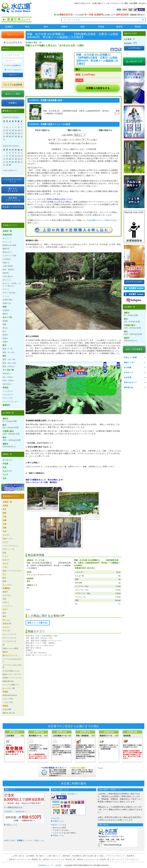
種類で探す (30, 648)
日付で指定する (43, 130)
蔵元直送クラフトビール (13, 199)
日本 (38, 636)
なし (4, 574)
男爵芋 (5, 592)
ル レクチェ (7, 585)
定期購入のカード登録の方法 (102, 220)
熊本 (56, 636)
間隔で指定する (105, 130)
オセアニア (7, 471)
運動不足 (6, 249)
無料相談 (66, 856)
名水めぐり (128, 372)
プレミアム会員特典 (13, 85)
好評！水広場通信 (134, 349)
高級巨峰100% (8, 681)
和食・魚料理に (49, 643)
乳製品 (5, 692)
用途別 (138, 27)
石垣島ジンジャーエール (12, 678)
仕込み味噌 (7, 709)
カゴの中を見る (13, 42)
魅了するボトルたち (13, 190)
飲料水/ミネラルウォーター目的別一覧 (93, 859)
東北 (4, 509)
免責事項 (130, 856)
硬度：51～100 (8, 352)
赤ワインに (7, 280)
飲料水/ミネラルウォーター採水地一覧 (59, 859)
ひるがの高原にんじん (11, 671)
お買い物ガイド (99, 3)
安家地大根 (7, 624)
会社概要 (134, 3)
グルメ (39, 643)
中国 (4, 524)
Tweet (28, 610)
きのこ (5, 609)
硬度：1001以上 (9, 366)
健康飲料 (6, 405)
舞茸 (4, 616)
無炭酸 (5, 321)
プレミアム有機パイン (11, 685)
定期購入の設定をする (98, 88)
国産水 (5, 314)
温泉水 (5, 338)
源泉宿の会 (128, 387)
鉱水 (4, 331)
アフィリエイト (131, 859)
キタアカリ (7, 595)
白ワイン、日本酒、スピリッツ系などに (12, 285)
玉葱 (4, 599)
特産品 (5, 706)
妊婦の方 (6, 263)
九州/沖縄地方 (47, 636)
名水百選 (127, 377)
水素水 (5, 342)
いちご (5, 556)
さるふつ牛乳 (8, 699)
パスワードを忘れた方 (13, 70)
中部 (4, 517)
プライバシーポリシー (115, 856)
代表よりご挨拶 (130, 357)
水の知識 (127, 367)
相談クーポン (129, 362)
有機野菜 (6, 588)
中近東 (5, 464)
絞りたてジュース (10, 655)
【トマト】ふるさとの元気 (12, 666)
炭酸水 (64, 27)
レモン (5, 567)
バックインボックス (44, 655)
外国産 (101, 27)
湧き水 (39, 648)
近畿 (4, 520)
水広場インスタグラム (13, 207)
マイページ (13, 35)
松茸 (4, 613)
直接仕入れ (7, 303)
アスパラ (6, 631)
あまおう (6, 560)
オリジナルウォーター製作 (118, 3)
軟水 (28, 27)
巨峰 (4, 553)
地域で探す (30, 636)
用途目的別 (7, 235)
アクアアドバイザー (134, 282)
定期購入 (9, 27)
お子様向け (7, 259)
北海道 (5, 506)
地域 (4, 307)
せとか (5, 563)
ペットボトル (8, 391)
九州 (4, 531)
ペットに (6, 296)
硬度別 (119, 27)
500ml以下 (7, 374)
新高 (4, 578)
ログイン (13, 75)
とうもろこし (8, 606)
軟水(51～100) (47, 638)
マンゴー (6, 535)
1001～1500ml (8, 380)
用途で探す (30, 643)
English (143, 3)
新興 (4, 581)
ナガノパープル (9, 549)
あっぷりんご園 (9, 688)
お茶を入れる (48, 646)
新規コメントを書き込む (38, 623)
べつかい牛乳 (8, 702)
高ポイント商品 (13, 94)
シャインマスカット (10, 546)
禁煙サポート (8, 252)
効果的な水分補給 (9, 245)
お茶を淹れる (8, 276)
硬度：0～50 (7, 349)
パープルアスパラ (9, 641)
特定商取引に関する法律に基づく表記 (88, 856)
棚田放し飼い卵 (9, 713)
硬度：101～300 (9, 359)
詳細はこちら (11, 825)
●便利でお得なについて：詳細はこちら (24, 841)
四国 (4, 528)
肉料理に (6, 273)
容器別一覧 (30, 655)
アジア (5, 475)
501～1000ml (8, 377)
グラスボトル (8, 395)
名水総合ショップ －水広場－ (51, 865)
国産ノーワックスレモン (12, 571)
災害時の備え (8, 300)
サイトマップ (117, 859)
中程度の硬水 (11, 432)
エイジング (7, 242)
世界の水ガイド (130, 382)
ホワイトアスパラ (9, 638)
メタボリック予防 (9, 256)
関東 (4, 513)
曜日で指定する (74, 130)
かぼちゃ (6, 602)
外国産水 (6, 310)
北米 (4, 467)
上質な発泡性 (8, 266)
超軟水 (10, 420)
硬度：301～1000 (9, 363)
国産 (83, 27)
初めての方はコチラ (83, 3)
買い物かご (41, 856)
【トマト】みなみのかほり (12, 660)
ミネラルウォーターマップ (13, 181)
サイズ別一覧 (31, 653)
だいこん (6, 620)
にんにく (6, 627)
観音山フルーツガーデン (12, 674)
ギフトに (6, 289)
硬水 (46, 27)
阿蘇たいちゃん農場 (10, 648)
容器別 (5, 388)
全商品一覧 (7, 231)
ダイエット (7, 238)
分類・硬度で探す (32, 638)
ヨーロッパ (7, 460)
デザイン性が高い (9, 293)
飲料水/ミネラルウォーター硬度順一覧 (25, 859)
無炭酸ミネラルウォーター (52, 641)
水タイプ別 (7, 317)
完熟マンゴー (8, 539)
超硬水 (9, 445)
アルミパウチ (8, 398)
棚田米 (5, 652)
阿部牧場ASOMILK (10, 695)
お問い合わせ (19, 856)
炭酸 (4, 324)
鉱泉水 (5, 335)
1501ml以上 (42, 653)
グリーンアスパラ (9, 634)
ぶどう (5, 542)
